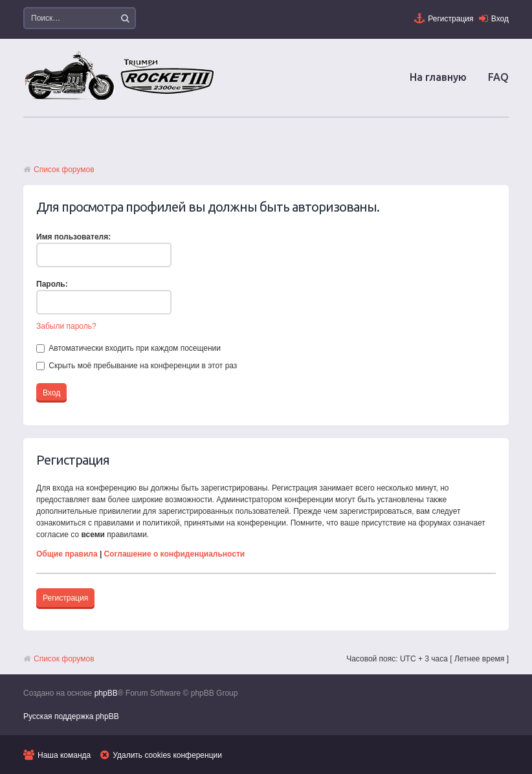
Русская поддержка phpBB (71, 716)
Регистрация (450, 19)
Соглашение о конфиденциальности (175, 554)
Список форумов (64, 170)
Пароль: (52, 284)
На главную (438, 77)
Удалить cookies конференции (167, 755)
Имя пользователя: (73, 237)
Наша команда (64, 755)
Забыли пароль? (66, 326)
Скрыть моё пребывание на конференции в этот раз (137, 366)
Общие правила (67, 554)
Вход (500, 19)
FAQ (498, 77)
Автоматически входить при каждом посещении (128, 348)
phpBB (106, 693)
